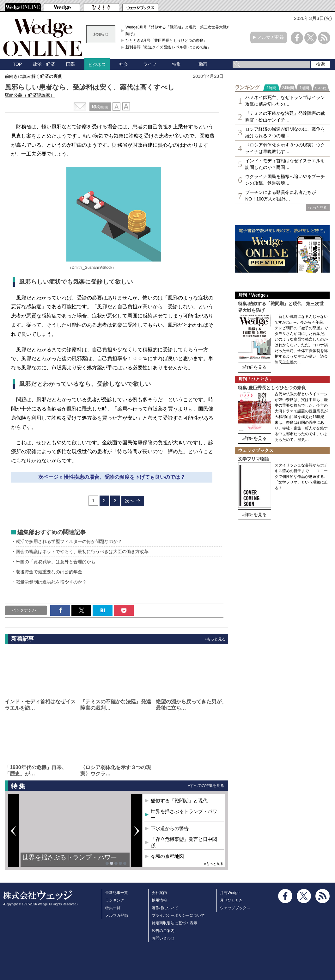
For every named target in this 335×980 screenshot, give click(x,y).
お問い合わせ (163, 938)
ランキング (115, 900)
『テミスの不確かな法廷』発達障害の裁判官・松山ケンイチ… (285, 117)
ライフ (150, 64)
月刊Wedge (230, 893)
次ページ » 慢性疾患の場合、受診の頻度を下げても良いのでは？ (112, 477)
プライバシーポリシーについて (178, 915)
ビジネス (97, 65)
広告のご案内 (163, 931)
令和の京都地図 (167, 856)
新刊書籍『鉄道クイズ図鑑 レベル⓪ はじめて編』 (168, 47)
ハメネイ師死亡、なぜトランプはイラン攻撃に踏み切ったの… (285, 101)
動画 (203, 64)
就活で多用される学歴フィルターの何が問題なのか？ (69, 541)
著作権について (165, 908)
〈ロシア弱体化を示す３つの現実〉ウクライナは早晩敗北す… (285, 148)
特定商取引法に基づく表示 (174, 923)
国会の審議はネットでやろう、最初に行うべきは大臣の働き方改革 (82, 552)
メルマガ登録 (271, 37)
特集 (176, 64)
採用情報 (159, 900)
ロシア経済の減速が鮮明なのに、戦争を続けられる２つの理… (285, 132)
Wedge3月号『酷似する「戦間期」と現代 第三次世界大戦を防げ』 (178, 30)
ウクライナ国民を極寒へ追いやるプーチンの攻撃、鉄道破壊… (285, 180)
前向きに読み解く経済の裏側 (33, 76)
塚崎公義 (30, 95)
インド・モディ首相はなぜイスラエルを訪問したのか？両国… (285, 164)
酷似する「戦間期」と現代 (179, 801)
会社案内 (159, 893)
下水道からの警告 (170, 828)
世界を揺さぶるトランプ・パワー (70, 857)
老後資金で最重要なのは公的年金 (49, 572)
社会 (124, 64)
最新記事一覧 (117, 893)
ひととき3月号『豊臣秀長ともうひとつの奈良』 (166, 40)
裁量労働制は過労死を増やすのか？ (51, 582)
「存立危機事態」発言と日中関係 (184, 842)
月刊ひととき (231, 900)
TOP (18, 64)
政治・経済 (44, 64)
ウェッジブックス (235, 908)
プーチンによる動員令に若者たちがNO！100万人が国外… (281, 196)
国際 (70, 64)
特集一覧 (113, 908)
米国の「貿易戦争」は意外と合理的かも (56, 562)
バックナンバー (26, 610)
